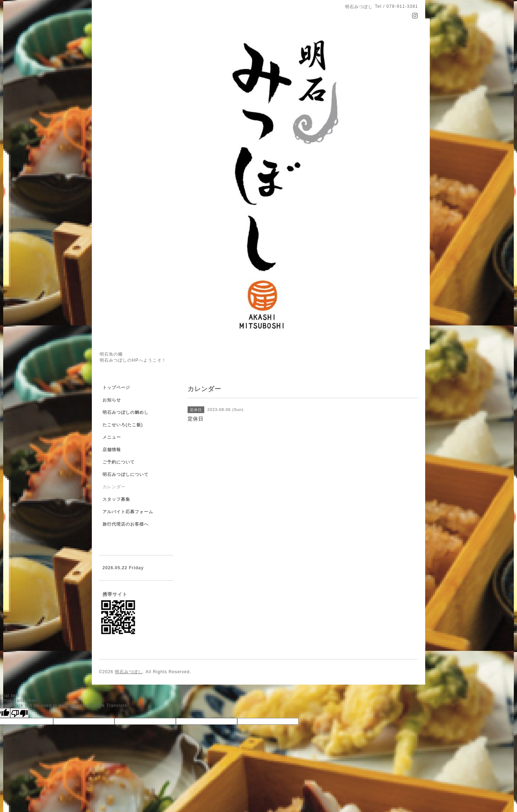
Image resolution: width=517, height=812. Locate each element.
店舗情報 (112, 450)
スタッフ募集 (116, 499)
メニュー (112, 437)
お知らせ (112, 400)
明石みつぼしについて (126, 474)
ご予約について (119, 462)
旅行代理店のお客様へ (126, 524)
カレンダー (114, 487)
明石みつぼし (129, 672)
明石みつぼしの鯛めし (126, 412)
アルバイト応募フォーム (128, 512)
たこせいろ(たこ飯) (123, 425)
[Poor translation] (20, 713)
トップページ (116, 388)
